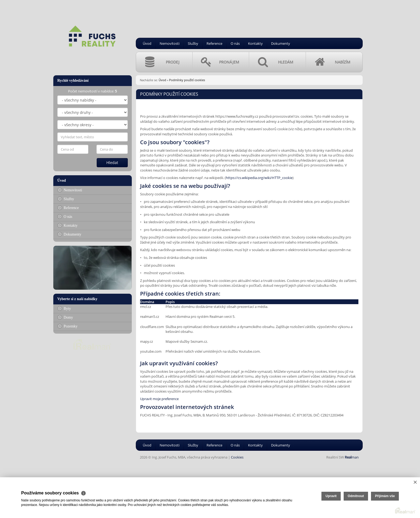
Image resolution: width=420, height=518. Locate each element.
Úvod (147, 43)
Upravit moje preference (159, 399)
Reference (214, 43)
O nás (235, 43)
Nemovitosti (170, 43)
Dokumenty (281, 43)
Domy (66, 317)
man (352, 457)
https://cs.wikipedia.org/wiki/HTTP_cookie (259, 178)
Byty (65, 309)
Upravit (331, 496)
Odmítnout (356, 496)
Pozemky (68, 326)
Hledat (112, 163)
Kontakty (255, 43)
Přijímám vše (385, 496)
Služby (193, 43)
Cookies (237, 457)
